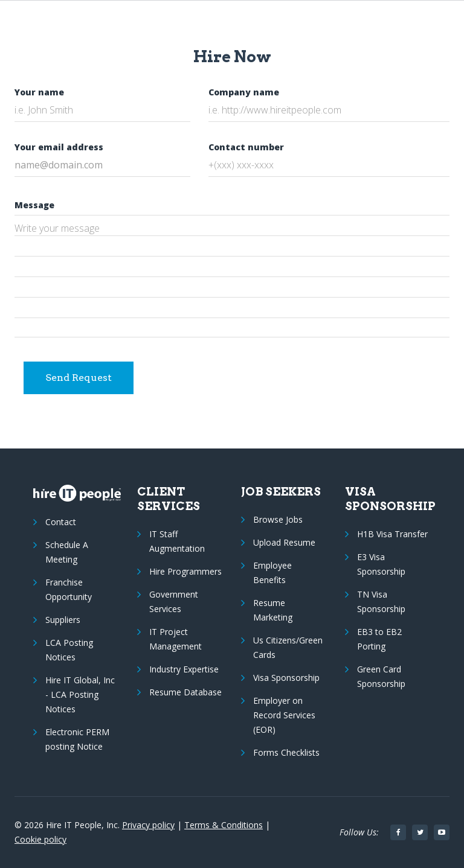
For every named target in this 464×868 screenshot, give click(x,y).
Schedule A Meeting (67, 552)
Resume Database (185, 692)
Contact (61, 522)
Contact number (246, 147)
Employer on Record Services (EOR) (284, 715)
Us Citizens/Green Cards (288, 647)
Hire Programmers (185, 571)
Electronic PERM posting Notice (77, 739)
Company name (244, 92)
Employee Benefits (272, 573)
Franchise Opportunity (69, 589)
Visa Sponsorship (286, 678)
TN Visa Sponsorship (381, 602)
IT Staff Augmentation (177, 541)
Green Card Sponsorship (381, 676)
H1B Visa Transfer (392, 534)
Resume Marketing (273, 610)
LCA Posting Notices (69, 650)
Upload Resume (284, 542)
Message (34, 205)
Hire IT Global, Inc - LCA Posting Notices (80, 694)
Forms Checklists (286, 752)
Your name (39, 92)
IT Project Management (176, 639)
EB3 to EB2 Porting (379, 639)
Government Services (174, 602)
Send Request (79, 378)
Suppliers (63, 620)
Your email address (59, 147)
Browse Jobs (278, 519)
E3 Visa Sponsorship (381, 564)
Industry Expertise (184, 669)
